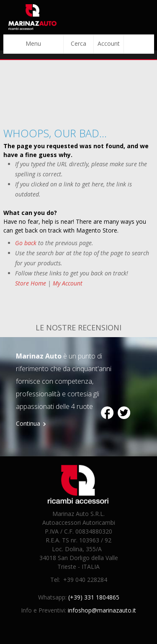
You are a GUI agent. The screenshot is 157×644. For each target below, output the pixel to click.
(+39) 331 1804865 (94, 597)
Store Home (31, 283)
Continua (28, 423)
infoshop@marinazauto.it (102, 610)
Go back (26, 243)
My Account (68, 283)
